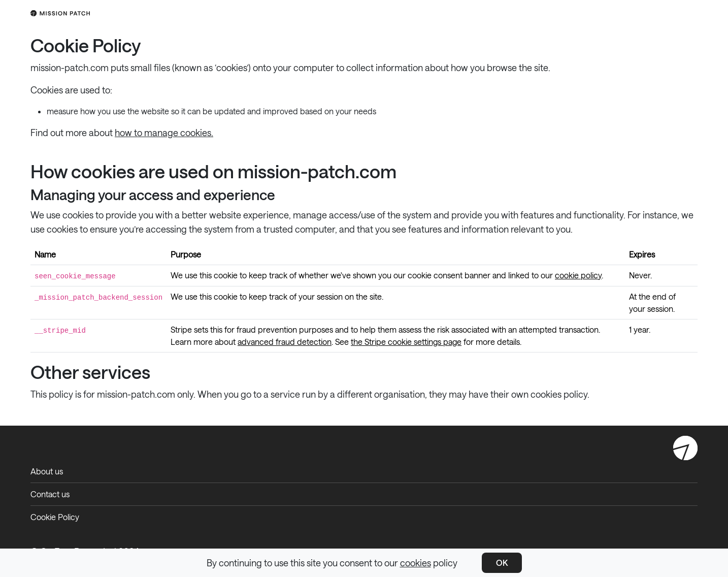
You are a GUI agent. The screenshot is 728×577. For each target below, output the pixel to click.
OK (502, 563)
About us (47, 471)
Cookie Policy (55, 517)
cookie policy (578, 275)
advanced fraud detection (285, 342)
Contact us (50, 494)
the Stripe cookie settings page (406, 342)
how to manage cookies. (164, 133)
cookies (416, 563)
